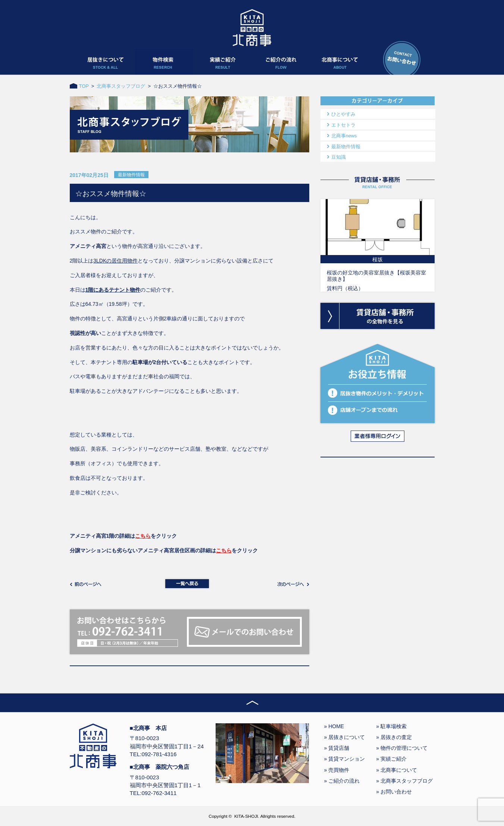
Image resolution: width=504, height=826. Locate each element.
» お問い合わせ (394, 792)
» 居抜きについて (345, 737)
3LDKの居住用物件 (115, 261)
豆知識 (339, 157)
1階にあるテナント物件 (113, 290)
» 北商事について (397, 770)
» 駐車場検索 (391, 726)
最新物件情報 (346, 147)
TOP (84, 86)
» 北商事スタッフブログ (404, 781)
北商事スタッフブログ (121, 86)
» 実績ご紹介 (391, 759)
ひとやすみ (343, 114)
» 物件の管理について (402, 748)
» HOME (334, 726)
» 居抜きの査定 (394, 737)
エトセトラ (343, 125)
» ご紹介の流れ (342, 781)
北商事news (344, 136)
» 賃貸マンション (345, 759)
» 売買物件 (337, 770)
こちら (143, 536)
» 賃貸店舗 (337, 748)
